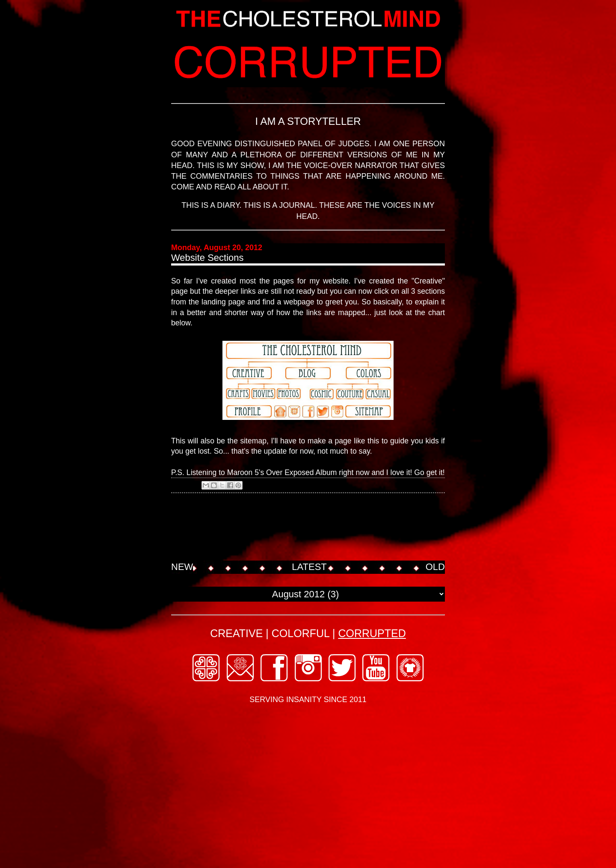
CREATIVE (236, 633)
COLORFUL (301, 633)
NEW (182, 567)
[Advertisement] (327, 528)
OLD (435, 567)
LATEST (309, 567)
